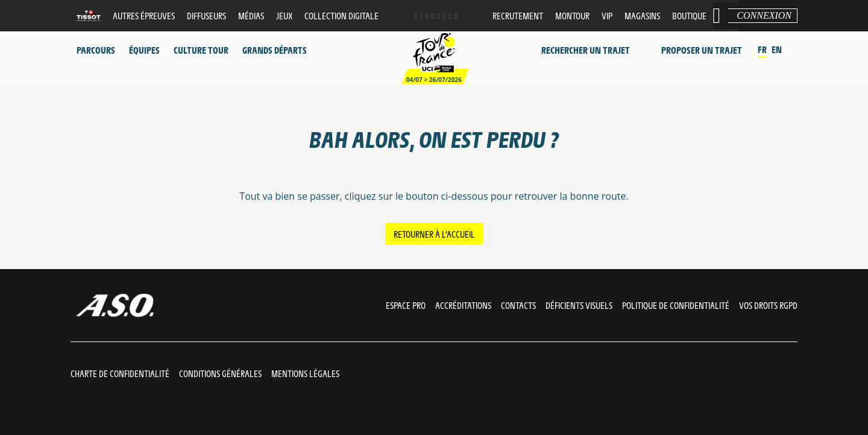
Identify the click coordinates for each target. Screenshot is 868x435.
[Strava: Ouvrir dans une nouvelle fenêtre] (450, 16)
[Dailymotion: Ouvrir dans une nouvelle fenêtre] (439, 16)
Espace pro (406, 305)
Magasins (642, 15)
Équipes (144, 50)
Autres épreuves (144, 15)
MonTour (572, 15)
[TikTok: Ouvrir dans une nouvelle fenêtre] (445, 16)
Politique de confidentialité (676, 305)
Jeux (284, 15)
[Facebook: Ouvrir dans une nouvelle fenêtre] (416, 16)
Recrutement (518, 15)
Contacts (518, 305)
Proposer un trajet (702, 50)
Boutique (689, 15)
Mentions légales (305, 373)
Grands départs (275, 50)
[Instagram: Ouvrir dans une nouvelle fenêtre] (427, 16)
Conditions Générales (220, 373)
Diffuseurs (206, 15)
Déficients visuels (579, 305)
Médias (251, 15)
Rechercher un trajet (586, 50)
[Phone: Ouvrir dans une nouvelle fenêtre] (433, 16)
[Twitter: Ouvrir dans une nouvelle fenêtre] (421, 16)
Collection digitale (341, 15)
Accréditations (463, 305)
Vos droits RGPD (768, 305)
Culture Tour (201, 50)
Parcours (96, 50)
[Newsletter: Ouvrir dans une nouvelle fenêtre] (456, 16)
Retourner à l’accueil (434, 234)
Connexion (764, 15)
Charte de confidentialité (120, 373)
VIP (607, 15)
